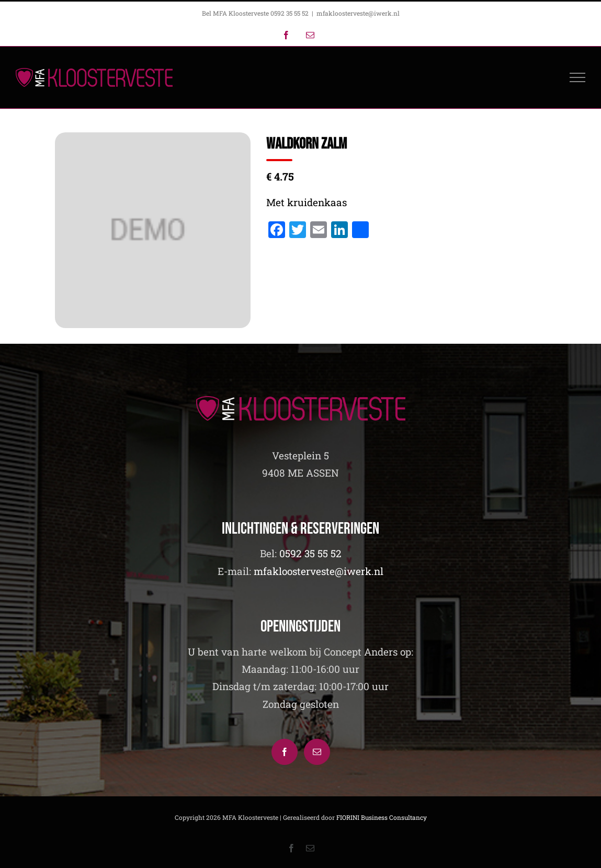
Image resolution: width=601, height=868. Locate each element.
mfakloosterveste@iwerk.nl (358, 13)
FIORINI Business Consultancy (382, 817)
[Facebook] (285, 752)
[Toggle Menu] (578, 77)
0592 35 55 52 (310, 553)
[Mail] (317, 752)
